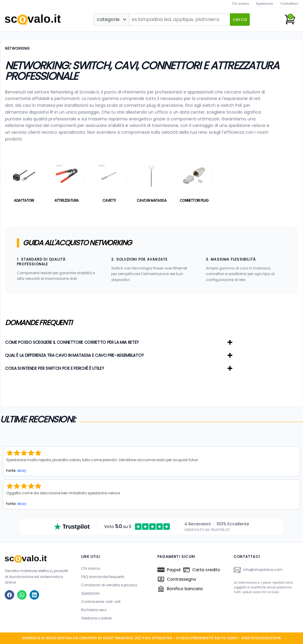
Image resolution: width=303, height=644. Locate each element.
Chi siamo (240, 4)
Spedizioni (265, 4)
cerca (240, 19)
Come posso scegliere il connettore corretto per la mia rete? (119, 342)
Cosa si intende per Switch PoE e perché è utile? (119, 368)
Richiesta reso (94, 610)
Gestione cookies (96, 618)
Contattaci (289, 4)
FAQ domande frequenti (103, 577)
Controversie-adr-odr (101, 602)
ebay (22, 471)
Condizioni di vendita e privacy (109, 585)
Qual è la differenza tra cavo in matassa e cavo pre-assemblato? (119, 355)
